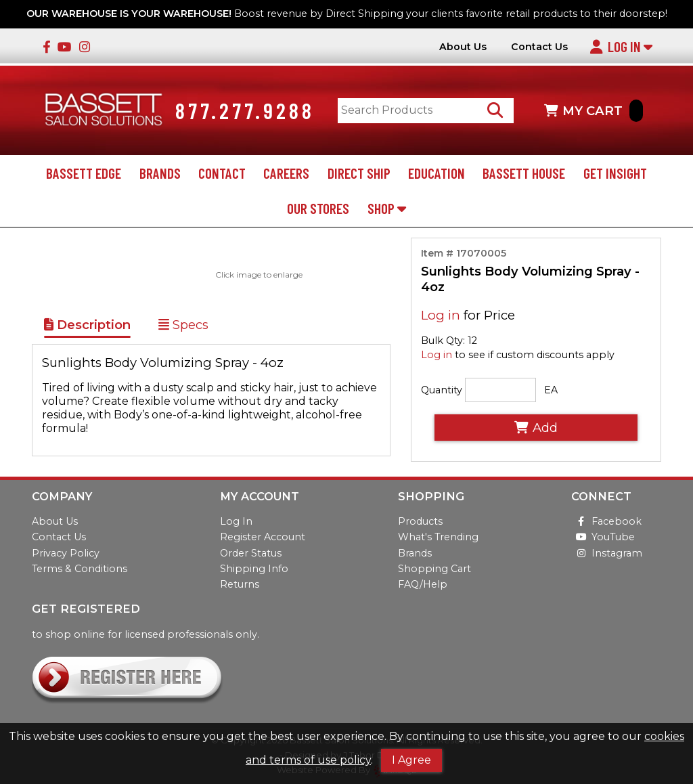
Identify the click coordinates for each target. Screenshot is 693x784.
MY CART (594, 111)
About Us (463, 47)
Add (536, 428)
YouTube (603, 537)
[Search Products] (495, 111)
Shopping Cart (434, 569)
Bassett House (524, 173)
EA (551, 390)
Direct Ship (359, 173)
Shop (387, 208)
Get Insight (615, 173)
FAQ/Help (423, 584)
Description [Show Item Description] (87, 325)
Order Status (251, 553)
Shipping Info (254, 569)
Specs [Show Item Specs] (183, 325)
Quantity (442, 390)
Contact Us (539, 47)
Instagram (607, 553)
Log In (621, 46)
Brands (160, 173)
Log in (441, 315)
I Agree (411, 760)
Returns (240, 584)
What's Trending (438, 537)
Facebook (606, 521)
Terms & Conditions (80, 569)
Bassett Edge (84, 173)
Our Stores (318, 208)
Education (437, 173)
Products (420, 521)
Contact (222, 173)
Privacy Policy (66, 553)
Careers (286, 173)
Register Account (263, 537)
